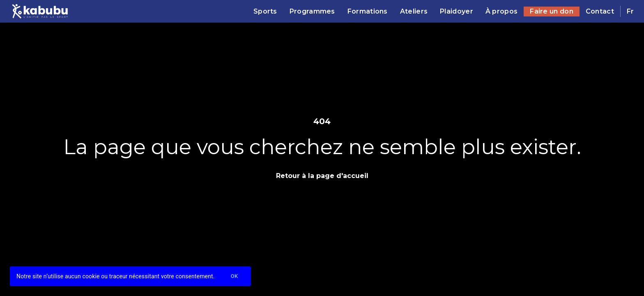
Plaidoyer (457, 11)
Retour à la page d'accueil (322, 176)
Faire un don (552, 11)
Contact (600, 11)
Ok (235, 276)
